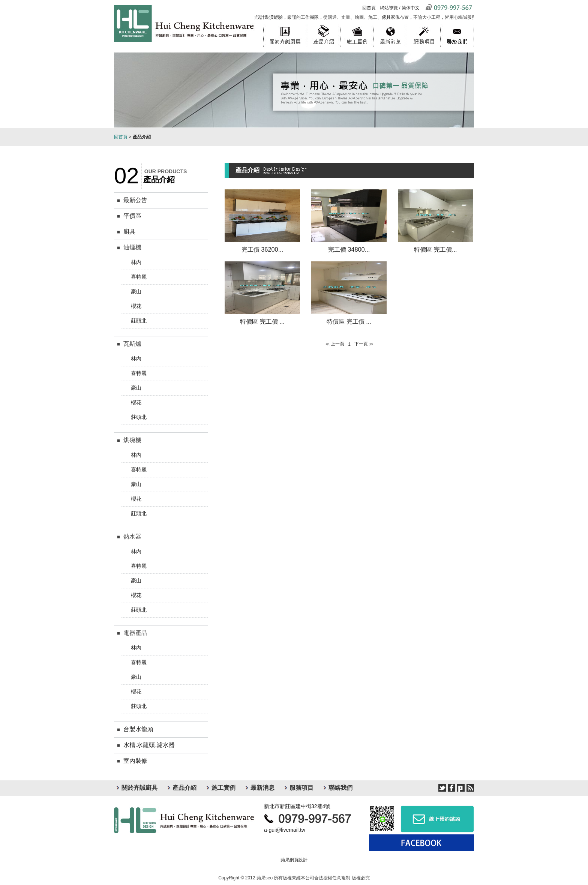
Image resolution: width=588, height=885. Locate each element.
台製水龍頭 (138, 729)
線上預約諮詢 (437, 819)
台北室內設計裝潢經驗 (262, 17)
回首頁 (369, 8)
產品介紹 (323, 24)
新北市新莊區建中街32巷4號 (297, 806)
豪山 (136, 291)
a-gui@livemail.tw (285, 830)
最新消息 (390, 24)
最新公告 (135, 200)
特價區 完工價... (435, 249)
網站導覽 (389, 8)
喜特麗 (139, 277)
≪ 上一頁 (335, 344)
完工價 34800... (349, 249)
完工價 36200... (262, 249)
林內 (136, 262)
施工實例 (357, 24)
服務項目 (424, 24)
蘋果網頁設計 (294, 860)
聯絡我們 (457, 24)
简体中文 (411, 8)
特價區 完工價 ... (262, 321)
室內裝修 (135, 761)
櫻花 (136, 306)
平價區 (132, 216)
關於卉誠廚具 (285, 24)
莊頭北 (139, 321)
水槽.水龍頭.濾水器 (149, 745)
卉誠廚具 (184, 820)
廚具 (129, 232)
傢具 (388, 17)
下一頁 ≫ (364, 344)
